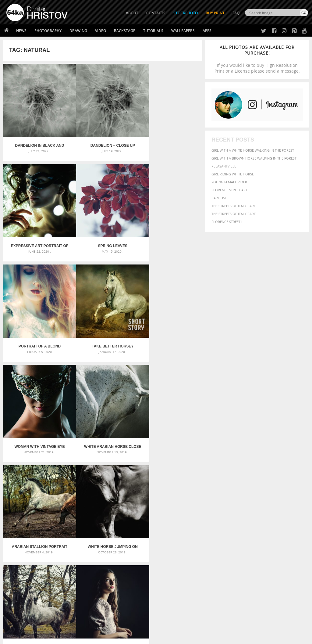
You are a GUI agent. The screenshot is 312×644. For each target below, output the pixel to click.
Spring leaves (36, 232)
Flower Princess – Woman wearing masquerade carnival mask (54, 530)
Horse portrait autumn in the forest (103, 420)
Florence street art (229, 190)
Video (101, 31)
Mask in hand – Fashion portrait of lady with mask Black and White (54, 508)
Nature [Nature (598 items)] (245, 523)
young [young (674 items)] (268, 535)
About (87, 571)
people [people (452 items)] (218, 529)
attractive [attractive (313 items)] (244, 500)
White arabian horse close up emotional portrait (103, 326)
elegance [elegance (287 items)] (249, 512)
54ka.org (57, 637)
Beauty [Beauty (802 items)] (246, 506)
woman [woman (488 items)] (251, 535)
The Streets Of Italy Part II (235, 206)
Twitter (170, 571)
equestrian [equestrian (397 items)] (269, 512)
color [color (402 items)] (217, 512)
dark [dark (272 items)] (237, 512)
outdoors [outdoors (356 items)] (290, 523)
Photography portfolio (28, 586)
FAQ (236, 13)
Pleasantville (224, 166)
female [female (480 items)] (235, 517)
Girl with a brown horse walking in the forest (254, 158)
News (21, 31)
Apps (207, 31)
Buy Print (215, 13)
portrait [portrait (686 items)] (250, 529)
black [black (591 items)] (263, 506)
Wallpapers (183, 31)
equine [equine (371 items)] (287, 512)
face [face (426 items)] (298, 512)
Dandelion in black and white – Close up (36, 139)
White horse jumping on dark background (36, 420)
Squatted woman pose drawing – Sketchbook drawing (156, 523)
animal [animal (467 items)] (219, 500)
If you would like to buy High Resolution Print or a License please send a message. (257, 59)
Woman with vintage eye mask (36, 326)
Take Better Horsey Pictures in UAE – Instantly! (169, 232)
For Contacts (93, 601)
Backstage (125, 31)
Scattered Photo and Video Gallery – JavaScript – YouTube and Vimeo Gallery (54, 501)
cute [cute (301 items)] (228, 512)
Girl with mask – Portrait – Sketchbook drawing (154, 515)
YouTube (170, 603)
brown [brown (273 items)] (285, 507)
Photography (48, 31)
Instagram (172, 587)
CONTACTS (156, 13)
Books (87, 586)
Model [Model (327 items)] (230, 523)
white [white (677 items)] (235, 535)
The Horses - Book (22, 594)
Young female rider (229, 182)
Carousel (220, 198)
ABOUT (132, 13)
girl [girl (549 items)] (248, 517)
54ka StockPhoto (22, 579)
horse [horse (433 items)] (276, 517)
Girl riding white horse (233, 174)
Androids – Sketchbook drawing (139, 501)
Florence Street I (227, 222)
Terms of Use (90, 637)
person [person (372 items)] (232, 529)
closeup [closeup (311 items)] (297, 507)
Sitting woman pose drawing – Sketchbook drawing (156, 530)
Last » (128, 444)
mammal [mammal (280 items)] (218, 523)
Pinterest (171, 595)
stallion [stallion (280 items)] (286, 529)
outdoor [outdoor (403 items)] (271, 523)
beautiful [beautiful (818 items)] (224, 506)
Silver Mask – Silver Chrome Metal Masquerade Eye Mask (54, 523)
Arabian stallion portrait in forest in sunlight (169, 326)
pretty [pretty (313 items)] (267, 529)
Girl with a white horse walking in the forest (253, 150)
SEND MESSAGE (268, 588)
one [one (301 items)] (257, 523)
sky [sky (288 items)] (276, 529)
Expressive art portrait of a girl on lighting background (169, 139)
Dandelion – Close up (103, 139)
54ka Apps (15, 601)
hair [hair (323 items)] (257, 517)
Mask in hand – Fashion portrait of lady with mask (54, 515)
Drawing (78, 31)
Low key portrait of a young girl (169, 420)
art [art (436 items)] (231, 500)
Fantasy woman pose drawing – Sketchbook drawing (156, 508)
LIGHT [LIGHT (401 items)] (288, 517)
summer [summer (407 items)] (219, 535)
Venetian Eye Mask (106, 623)
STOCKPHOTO (186, 13)
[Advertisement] (157, 466)
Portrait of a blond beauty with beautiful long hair (103, 232)
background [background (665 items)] (269, 500)
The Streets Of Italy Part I (234, 214)
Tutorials (153, 31)
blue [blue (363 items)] (274, 507)
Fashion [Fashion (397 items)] (219, 517)
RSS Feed (133, 623)
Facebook (171, 579)
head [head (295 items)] (265, 518)
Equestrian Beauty (70, 623)
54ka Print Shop (20, 571)
